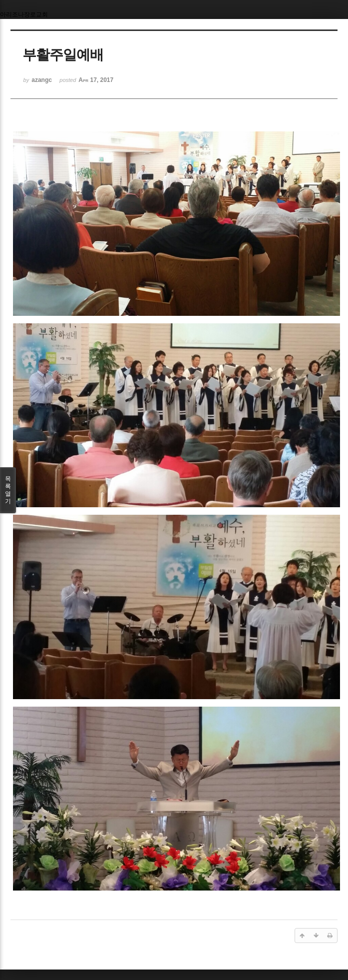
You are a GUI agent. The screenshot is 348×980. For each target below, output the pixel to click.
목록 (8, 490)
